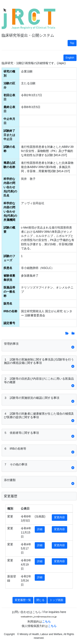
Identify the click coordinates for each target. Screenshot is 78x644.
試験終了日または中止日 (9, 135)
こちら (46, 622)
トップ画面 (56, 600)
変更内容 (59, 517)
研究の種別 (9, 73)
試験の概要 (9, 230)
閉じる (40, 600)
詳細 (40, 529)
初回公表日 (9, 97)
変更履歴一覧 (23, 600)
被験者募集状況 (9, 278)
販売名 (8, 303)
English (70, 58)
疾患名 (8, 268)
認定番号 (9, 323)
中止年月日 (9, 121)
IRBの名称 (10, 311)
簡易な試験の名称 (9, 165)
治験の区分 (9, 85)
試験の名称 (9, 149)
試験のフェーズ (9, 258)
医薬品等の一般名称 (9, 292)
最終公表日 (9, 109)
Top (72, 43)
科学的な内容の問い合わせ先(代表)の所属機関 (10, 211)
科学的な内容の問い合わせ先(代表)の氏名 (10, 187)
